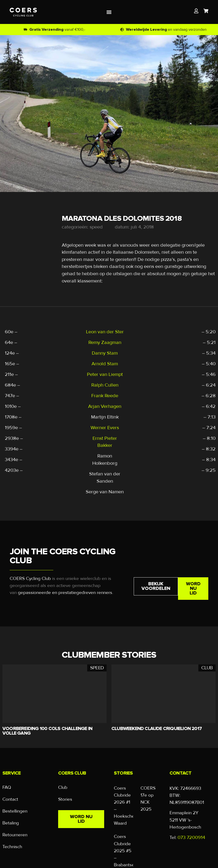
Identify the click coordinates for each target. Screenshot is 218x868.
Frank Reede (105, 396)
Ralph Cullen (105, 385)
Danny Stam (105, 353)
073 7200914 (191, 838)
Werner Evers (105, 428)
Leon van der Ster (105, 332)
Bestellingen (15, 812)
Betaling (11, 824)
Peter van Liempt (105, 374)
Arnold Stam (105, 364)
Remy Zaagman (105, 343)
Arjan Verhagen (105, 406)
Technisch (12, 848)
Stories (65, 800)
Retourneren (15, 836)
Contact (10, 800)
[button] (109, 12)
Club (63, 788)
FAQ (7, 788)
